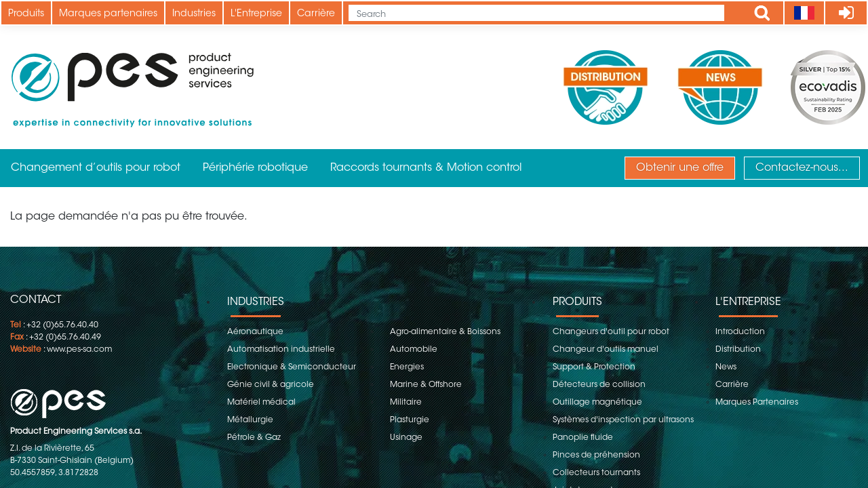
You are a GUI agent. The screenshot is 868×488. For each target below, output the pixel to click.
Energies (407, 367)
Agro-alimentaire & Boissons (445, 332)
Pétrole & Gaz (254, 438)
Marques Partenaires (757, 403)
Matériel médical (261, 403)
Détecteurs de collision (599, 385)
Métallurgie (250, 420)
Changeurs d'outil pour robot (611, 332)
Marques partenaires (108, 14)
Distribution (738, 350)
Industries (194, 14)
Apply (762, 13)
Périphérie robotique (255, 168)
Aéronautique (255, 332)
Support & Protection (594, 367)
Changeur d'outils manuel (606, 350)
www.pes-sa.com (79, 350)
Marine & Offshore (426, 385)
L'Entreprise (256, 14)
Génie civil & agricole (271, 385)
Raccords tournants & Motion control (426, 168)
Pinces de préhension (596, 455)
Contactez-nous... (802, 168)
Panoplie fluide (583, 438)
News (726, 367)
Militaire (406, 403)
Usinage (406, 438)
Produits (26, 14)
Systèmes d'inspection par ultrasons (623, 420)
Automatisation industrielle (281, 350)
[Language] (804, 13)
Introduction (740, 332)
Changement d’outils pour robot (96, 168)
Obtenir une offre (680, 168)
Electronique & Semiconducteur (292, 367)
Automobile (414, 350)
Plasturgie (410, 420)
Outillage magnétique (597, 403)
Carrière (316, 14)
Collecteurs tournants (596, 473)
